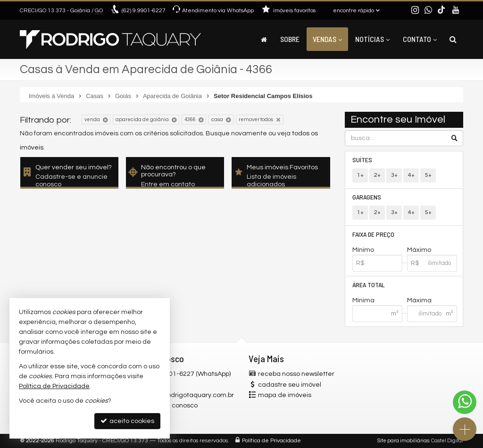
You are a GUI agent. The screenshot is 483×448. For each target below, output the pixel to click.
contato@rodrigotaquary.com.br (184, 395)
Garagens (367, 197)
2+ (377, 175)
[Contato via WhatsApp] (465, 402)
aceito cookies (127, 421)
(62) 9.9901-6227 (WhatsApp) (187, 374)
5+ (428, 175)
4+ (411, 175)
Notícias (372, 39)
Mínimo (363, 250)
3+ (394, 175)
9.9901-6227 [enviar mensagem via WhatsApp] (144, 11)
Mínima (363, 300)
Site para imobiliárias (403, 441)
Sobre (290, 39)
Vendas (327, 39)
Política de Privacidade (271, 441)
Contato (420, 39)
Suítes (362, 160)
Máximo (419, 250)
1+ (360, 175)
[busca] (453, 39)
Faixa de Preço (373, 234)
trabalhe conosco (171, 406)
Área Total (369, 285)
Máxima (419, 300)
